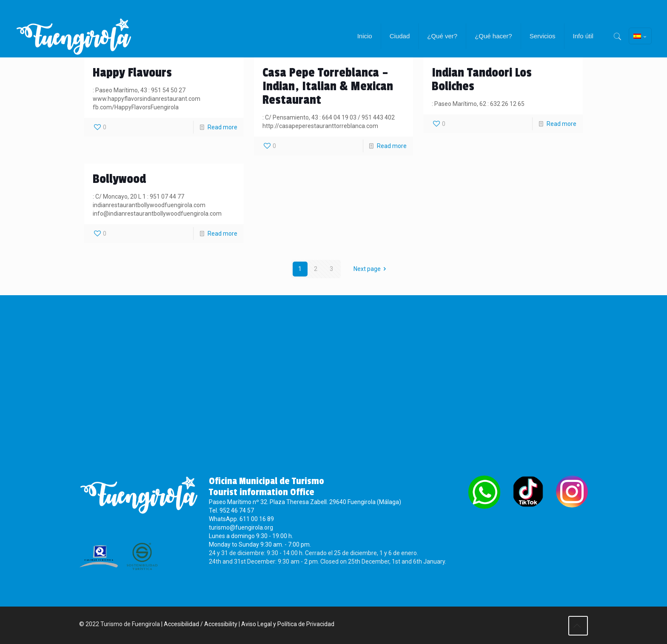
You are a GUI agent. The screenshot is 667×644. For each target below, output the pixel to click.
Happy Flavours (132, 73)
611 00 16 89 (257, 519)
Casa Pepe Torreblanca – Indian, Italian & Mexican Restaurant (328, 86)
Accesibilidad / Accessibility (201, 624)
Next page (371, 269)
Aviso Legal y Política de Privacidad (288, 624)
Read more (222, 127)
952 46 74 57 (237, 510)
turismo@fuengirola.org (241, 527)
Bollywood (119, 179)
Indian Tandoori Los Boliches (482, 80)
